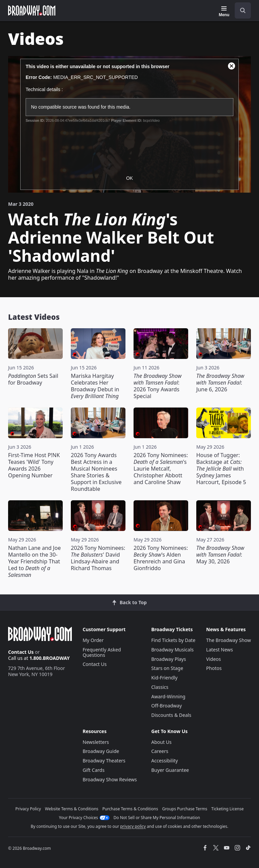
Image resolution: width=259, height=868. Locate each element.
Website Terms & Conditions (71, 809)
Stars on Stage (167, 668)
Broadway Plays (169, 659)
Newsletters (96, 742)
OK (129, 178)
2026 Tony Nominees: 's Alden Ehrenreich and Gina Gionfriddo (161, 558)
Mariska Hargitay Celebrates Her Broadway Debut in (95, 386)
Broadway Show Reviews (110, 779)
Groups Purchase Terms (185, 809)
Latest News (220, 650)
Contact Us (21, 652)
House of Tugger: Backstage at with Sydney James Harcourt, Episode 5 (221, 469)
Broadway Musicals (173, 650)
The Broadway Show (228, 640)
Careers (160, 751)
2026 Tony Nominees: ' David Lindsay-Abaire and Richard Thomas (98, 558)
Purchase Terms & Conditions (130, 809)
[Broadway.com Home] (32, 10)
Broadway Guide (101, 751)
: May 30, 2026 (220, 555)
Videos (213, 659)
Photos (214, 668)
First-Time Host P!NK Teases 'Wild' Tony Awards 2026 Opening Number (34, 465)
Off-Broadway (167, 706)
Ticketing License (228, 809)
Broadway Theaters (104, 761)
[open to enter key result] (243, 10)
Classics (160, 687)
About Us (162, 742)
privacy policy (133, 826)
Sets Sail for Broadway (33, 379)
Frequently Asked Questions (102, 652)
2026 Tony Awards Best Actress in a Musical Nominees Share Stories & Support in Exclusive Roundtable (96, 472)
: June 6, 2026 (220, 383)
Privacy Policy (28, 809)
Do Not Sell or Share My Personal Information (157, 818)
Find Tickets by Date (174, 640)
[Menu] (224, 11)
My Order (93, 640)
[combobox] (240, 10)
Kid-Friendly (165, 678)
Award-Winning (168, 696)
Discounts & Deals (171, 715)
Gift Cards (94, 770)
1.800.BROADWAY (50, 658)
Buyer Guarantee (170, 770)
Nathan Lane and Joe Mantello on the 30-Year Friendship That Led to (34, 561)
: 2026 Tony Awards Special (157, 386)
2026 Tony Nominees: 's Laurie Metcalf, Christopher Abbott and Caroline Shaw (161, 469)
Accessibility (165, 761)
